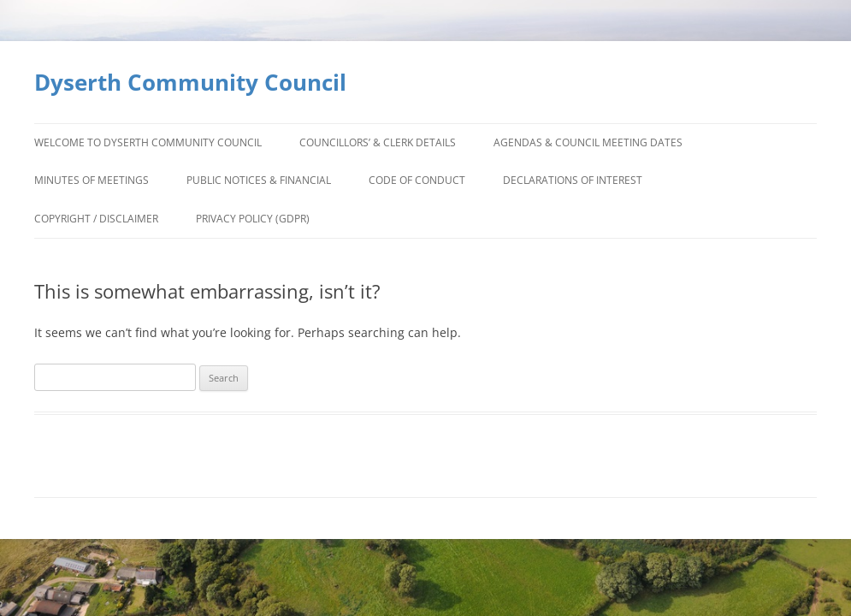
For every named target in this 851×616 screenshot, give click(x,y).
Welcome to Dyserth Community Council (148, 142)
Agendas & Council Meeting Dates (588, 142)
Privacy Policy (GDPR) (253, 219)
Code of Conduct (417, 180)
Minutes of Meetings (92, 180)
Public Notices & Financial (259, 180)
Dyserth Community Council (190, 82)
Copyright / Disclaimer (96, 219)
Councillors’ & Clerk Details (378, 142)
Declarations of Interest (573, 180)
